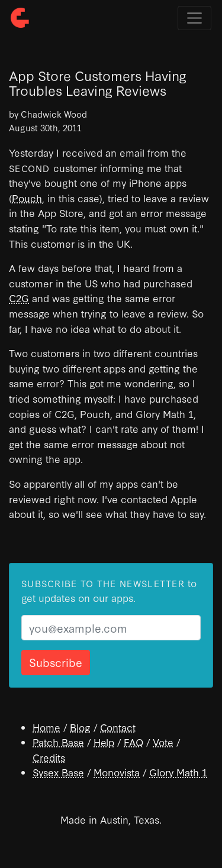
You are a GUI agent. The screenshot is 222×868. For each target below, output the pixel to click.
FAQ (133, 742)
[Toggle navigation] (194, 18)
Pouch (27, 198)
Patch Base (58, 742)
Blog (80, 727)
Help (104, 742)
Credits (49, 757)
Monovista (117, 772)
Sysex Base (58, 772)
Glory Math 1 (178, 772)
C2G (19, 298)
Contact (118, 727)
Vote (163, 742)
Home (46, 727)
